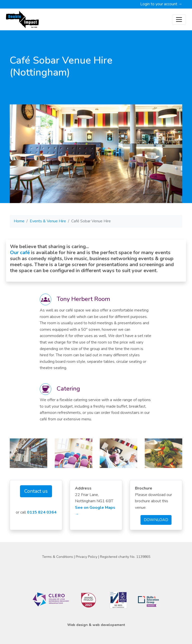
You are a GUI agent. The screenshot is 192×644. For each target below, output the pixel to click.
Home (19, 221)
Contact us (36, 491)
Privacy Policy (87, 557)
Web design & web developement (96, 625)
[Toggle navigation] (179, 20)
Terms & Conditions (58, 557)
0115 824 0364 (42, 512)
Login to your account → (161, 4)
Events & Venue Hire (48, 221)
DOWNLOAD (156, 520)
